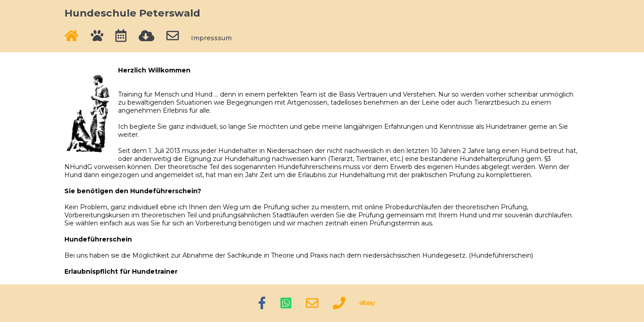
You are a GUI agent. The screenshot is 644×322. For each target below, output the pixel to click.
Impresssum (211, 38)
